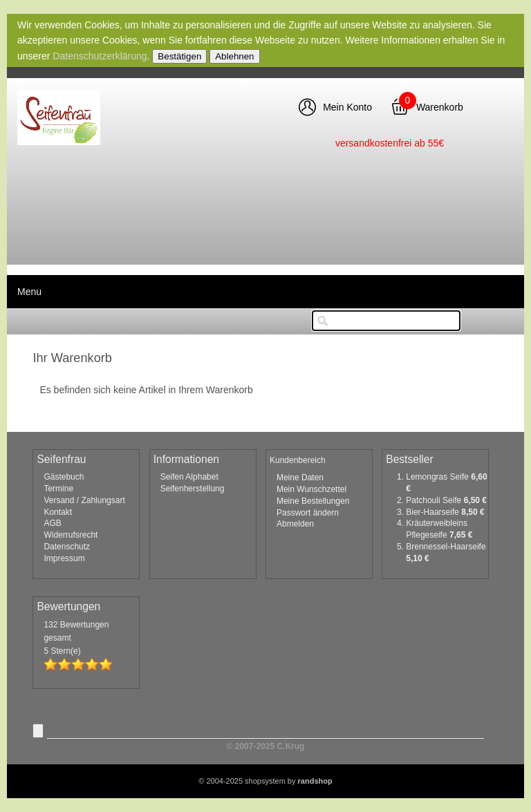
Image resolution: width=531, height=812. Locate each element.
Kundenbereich (298, 460)
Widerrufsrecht (71, 535)
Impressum (64, 558)
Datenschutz (67, 547)
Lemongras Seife (438, 477)
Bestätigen (179, 56)
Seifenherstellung (193, 489)
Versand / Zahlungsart (84, 500)
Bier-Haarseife (434, 512)
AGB (52, 523)
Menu (29, 292)
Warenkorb (440, 107)
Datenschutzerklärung (100, 56)
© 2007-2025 (266, 746)
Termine (58, 489)
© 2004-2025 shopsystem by (265, 781)
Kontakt (58, 512)
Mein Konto (347, 107)
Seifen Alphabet (189, 477)
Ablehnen (234, 56)
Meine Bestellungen (313, 501)
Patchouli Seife (435, 500)
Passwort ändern (308, 513)
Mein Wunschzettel (311, 489)
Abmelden (295, 524)
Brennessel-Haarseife (446, 547)
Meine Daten (300, 478)
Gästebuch (64, 477)
